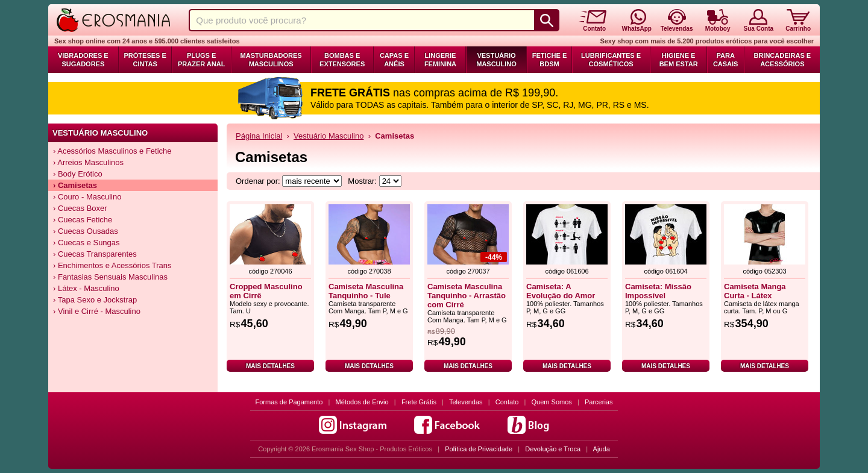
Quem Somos (552, 402)
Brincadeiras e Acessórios (782, 60)
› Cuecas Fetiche (83, 220)
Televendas (466, 402)
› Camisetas (75, 185)
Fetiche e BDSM (549, 60)
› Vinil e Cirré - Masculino (97, 311)
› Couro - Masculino (87, 197)
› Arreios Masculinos (88, 162)
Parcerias (599, 402)
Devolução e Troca (553, 449)
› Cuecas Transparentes (95, 254)
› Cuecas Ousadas (86, 231)
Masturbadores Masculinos (271, 60)
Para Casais (726, 60)
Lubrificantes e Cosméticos (611, 60)
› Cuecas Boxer (80, 208)
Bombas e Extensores (342, 60)
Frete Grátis (419, 402)
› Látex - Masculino (86, 288)
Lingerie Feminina (440, 60)
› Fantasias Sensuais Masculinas (110, 277)
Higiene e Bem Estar (679, 60)
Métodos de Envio (362, 402)
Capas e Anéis (394, 60)
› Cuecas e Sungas (86, 243)
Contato (507, 402)
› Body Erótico (78, 174)
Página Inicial (259, 136)
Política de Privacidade (479, 449)
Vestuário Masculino (496, 60)
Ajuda (602, 449)
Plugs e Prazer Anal (201, 60)
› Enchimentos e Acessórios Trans (112, 265)
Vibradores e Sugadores (83, 60)
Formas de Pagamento (289, 402)
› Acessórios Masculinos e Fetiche (112, 151)
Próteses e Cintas (145, 60)
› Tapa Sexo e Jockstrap (95, 300)
